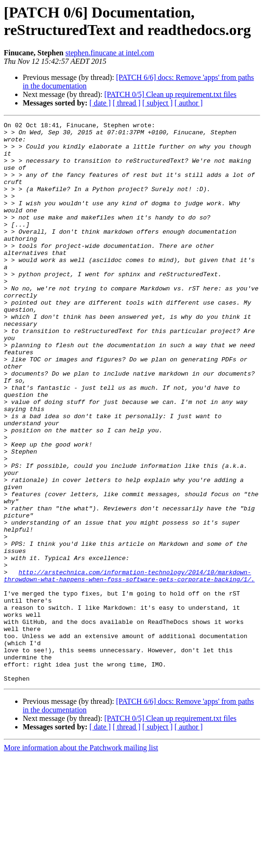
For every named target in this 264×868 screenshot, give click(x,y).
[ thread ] (127, 103)
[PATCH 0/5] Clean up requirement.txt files (170, 94)
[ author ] (189, 103)
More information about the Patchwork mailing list (81, 860)
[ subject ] (158, 103)
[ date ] (100, 103)
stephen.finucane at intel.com (110, 53)
